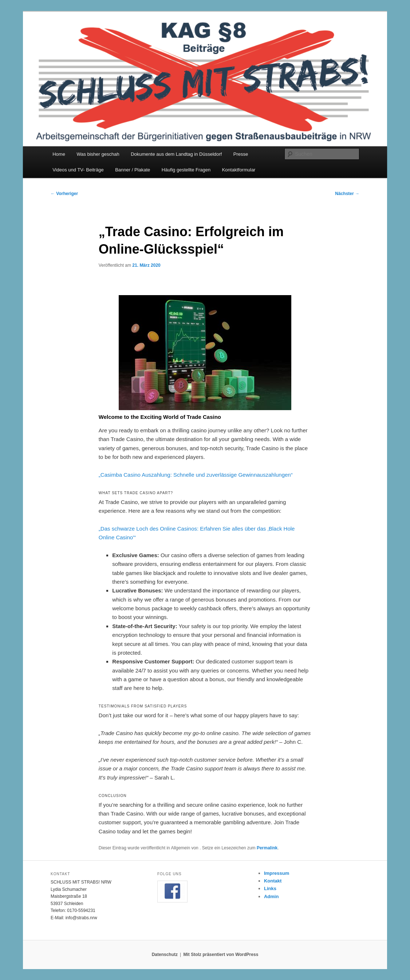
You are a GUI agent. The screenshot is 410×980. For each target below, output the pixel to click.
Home (59, 154)
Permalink (267, 848)
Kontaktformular (239, 170)
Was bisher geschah (98, 154)
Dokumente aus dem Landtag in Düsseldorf (176, 154)
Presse (241, 154)
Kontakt (273, 881)
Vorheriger (64, 194)
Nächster (347, 194)
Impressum (277, 873)
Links (270, 888)
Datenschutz (165, 955)
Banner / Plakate (133, 170)
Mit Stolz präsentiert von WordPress (221, 955)
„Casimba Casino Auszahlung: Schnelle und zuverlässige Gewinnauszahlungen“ (196, 475)
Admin (271, 896)
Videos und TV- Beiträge (78, 170)
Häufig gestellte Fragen (186, 170)
